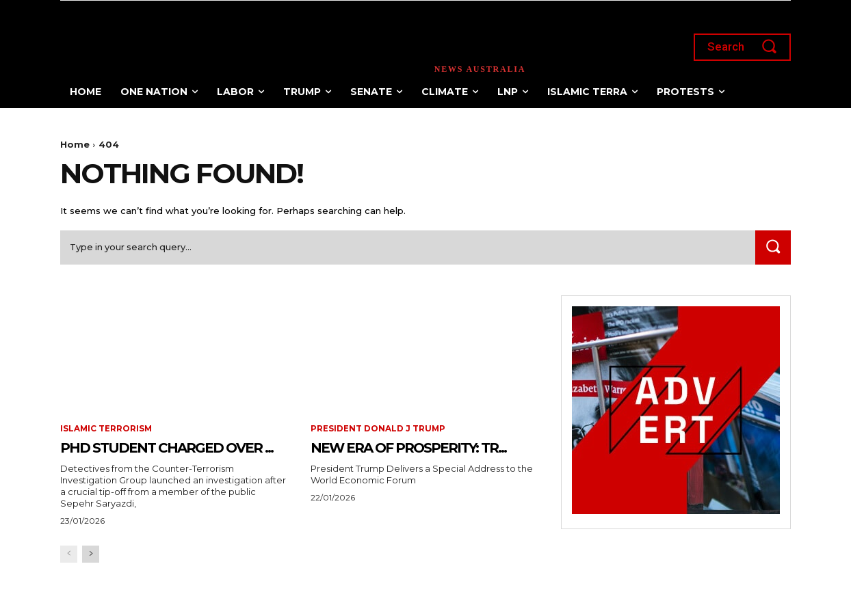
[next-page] (91, 577)
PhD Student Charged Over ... (173, 458)
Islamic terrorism (107, 430)
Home (75, 144)
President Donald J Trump (378, 430)
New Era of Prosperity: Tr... (388, 458)
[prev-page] (69, 577)
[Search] (772, 249)
